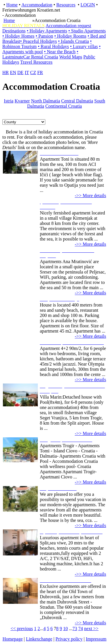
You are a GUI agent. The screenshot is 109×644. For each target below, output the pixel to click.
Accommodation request (68, 26)
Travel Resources (36, 62)
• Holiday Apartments (47, 31)
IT (27, 73)
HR (6, 73)
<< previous (22, 629)
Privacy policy (69, 639)
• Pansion (44, 36)
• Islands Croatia (74, 41)
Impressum (96, 639)
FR (40, 73)
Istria (9, 101)
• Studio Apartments (87, 31)
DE (20, 73)
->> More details (90, 196)
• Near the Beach (60, 52)
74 (81, 629)
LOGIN (88, 5)
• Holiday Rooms (70, 36)
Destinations (14, 31)
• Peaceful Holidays (38, 41)
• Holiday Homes (18, 36)
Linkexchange (39, 639)
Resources (66, 5)
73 (75, 629)
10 (65, 629)
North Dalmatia (46, 101)
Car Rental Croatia (41, 57)
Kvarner (22, 101)
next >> (91, 629)
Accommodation (37, 5)
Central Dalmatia (77, 101)
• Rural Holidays (53, 46)
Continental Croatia (64, 106)
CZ (33, 73)
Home (12, 5)
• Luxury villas (84, 46)
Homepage (13, 639)
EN (13, 73)
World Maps (71, 57)
